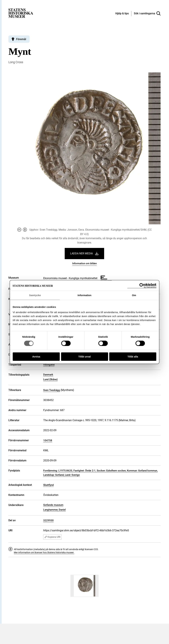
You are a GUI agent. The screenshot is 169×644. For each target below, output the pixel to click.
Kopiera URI (52, 537)
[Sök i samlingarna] (147, 14)
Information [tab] (84, 295)
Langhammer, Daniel (54, 510)
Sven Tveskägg (52, 390)
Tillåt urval (85, 357)
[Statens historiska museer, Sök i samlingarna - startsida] (21, 13)
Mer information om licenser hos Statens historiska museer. (44, 552)
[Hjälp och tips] (122, 14)
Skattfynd (48, 485)
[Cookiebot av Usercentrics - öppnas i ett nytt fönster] (142, 286)
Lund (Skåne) (50, 379)
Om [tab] (134, 295)
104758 (48, 440)
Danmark (48, 375)
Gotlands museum (53, 505)
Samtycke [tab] (35, 295)
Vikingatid (49, 365)
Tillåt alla (133, 357)
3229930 (48, 520)
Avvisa (36, 357)
